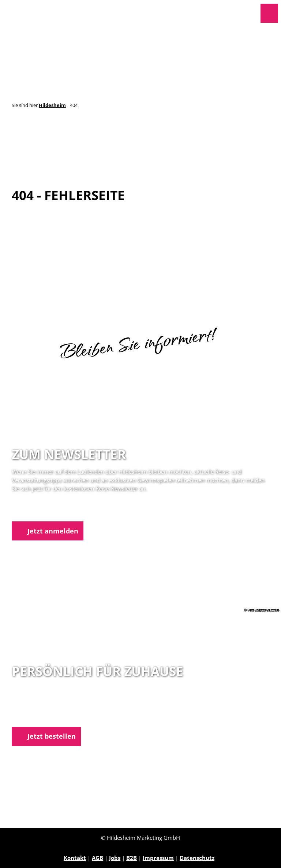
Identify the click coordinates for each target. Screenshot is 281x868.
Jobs (115, 858)
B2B (132, 858)
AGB (98, 858)
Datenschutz (197, 858)
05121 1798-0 (42, 709)
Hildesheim (52, 105)
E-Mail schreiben (35, 717)
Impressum (158, 858)
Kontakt (75, 858)
